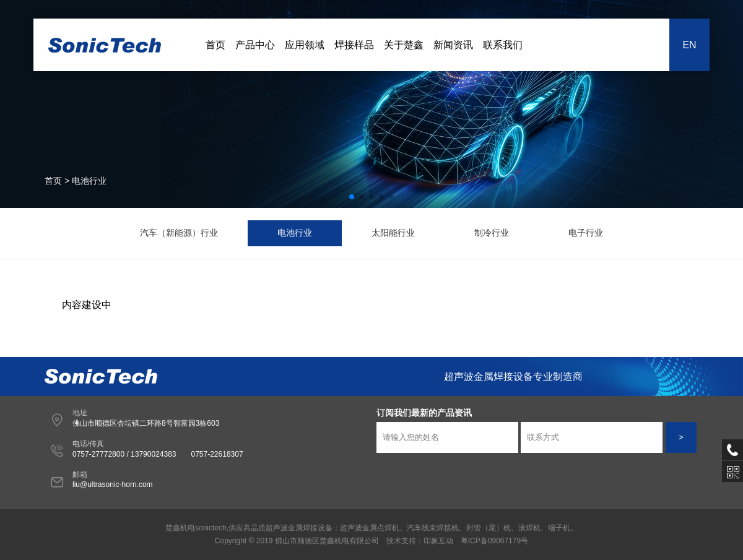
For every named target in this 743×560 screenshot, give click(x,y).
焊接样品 (354, 45)
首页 (215, 45)
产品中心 (255, 45)
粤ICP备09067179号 (494, 541)
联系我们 (503, 45)
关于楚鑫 (404, 45)
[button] (352, 197)
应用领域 (305, 45)
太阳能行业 (393, 233)
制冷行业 (492, 233)
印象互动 (438, 541)
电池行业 (295, 233)
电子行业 (586, 233)
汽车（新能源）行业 (179, 233)
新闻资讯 (453, 45)
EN (689, 45)
